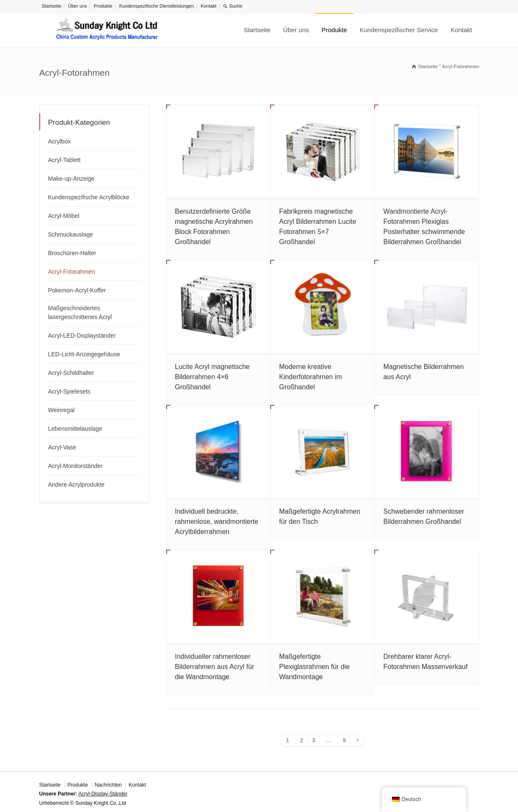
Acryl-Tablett (64, 160)
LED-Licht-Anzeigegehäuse (84, 354)
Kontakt (209, 6)
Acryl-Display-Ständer (103, 794)
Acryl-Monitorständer (75, 466)
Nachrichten (108, 785)
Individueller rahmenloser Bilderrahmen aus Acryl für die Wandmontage (215, 667)
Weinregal (62, 410)
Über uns (78, 6)
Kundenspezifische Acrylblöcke (89, 197)
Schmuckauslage (71, 234)
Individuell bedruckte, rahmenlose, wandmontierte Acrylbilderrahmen (217, 522)
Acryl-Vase (62, 447)
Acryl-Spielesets (69, 391)
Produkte (103, 6)
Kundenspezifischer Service (399, 30)
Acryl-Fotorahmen (72, 272)
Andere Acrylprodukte (77, 484)
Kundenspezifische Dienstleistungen (157, 6)
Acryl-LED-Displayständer (82, 336)
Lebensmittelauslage (75, 429)
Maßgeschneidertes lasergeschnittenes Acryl (80, 312)
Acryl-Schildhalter (71, 373)
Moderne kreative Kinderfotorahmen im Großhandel (311, 377)
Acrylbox (60, 141)
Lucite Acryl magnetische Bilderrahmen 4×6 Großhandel (212, 377)
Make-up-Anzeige (71, 179)
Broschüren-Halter (72, 253)
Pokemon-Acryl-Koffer (77, 290)
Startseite (52, 6)
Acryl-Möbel (64, 216)
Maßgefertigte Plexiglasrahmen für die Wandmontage (314, 667)
